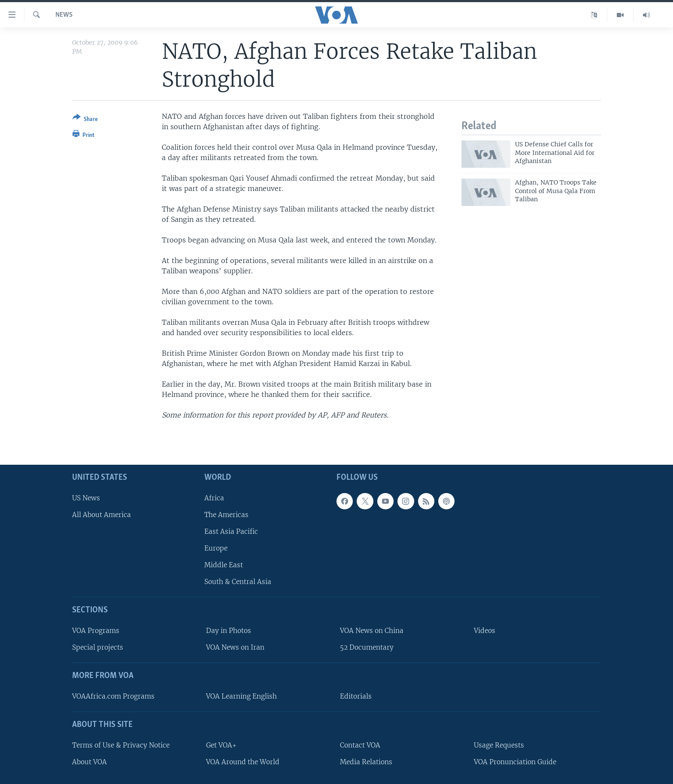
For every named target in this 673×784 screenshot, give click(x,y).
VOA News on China (372, 631)
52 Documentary (367, 647)
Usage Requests (499, 745)
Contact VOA (360, 745)
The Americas (226, 514)
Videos (485, 631)
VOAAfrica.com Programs (113, 696)
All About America (102, 514)
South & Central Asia (238, 582)
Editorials (356, 696)
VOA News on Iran (235, 647)
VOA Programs (96, 631)
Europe (216, 548)
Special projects (98, 647)
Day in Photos (229, 631)
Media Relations (366, 761)
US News (86, 498)
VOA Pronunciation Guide (515, 761)
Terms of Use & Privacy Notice (121, 745)
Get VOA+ (221, 745)
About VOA (89, 761)
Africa (214, 498)
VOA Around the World (243, 761)
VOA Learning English (241, 696)
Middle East (224, 565)
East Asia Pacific (231, 531)
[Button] (85, 120)
